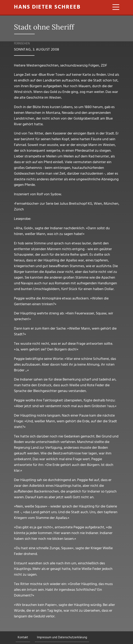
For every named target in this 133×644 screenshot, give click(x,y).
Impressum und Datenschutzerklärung (62, 637)
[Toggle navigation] (114, 8)
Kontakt (23, 637)
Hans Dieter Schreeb (47, 7)
